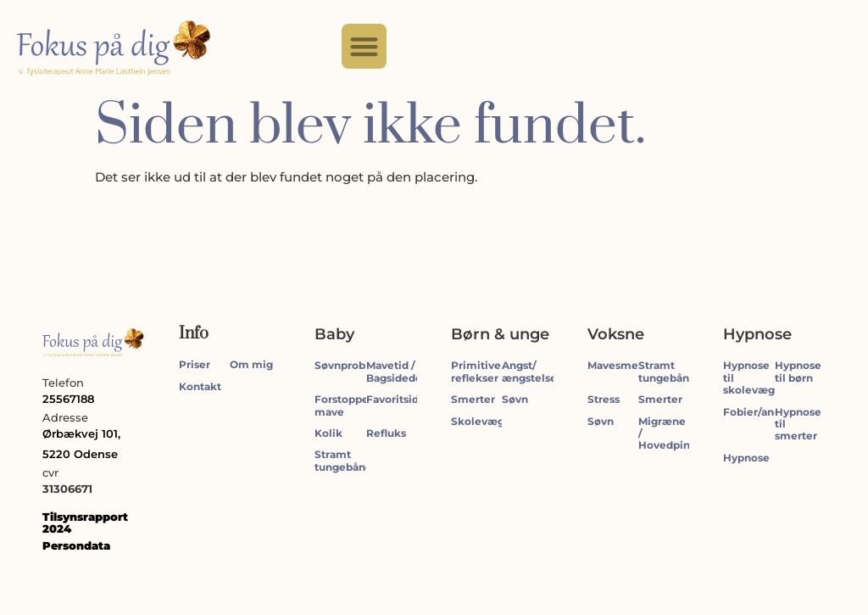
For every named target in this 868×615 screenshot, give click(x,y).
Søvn (515, 399)
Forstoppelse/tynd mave (363, 405)
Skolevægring (488, 421)
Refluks (386, 433)
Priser (195, 364)
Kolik (328, 433)
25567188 (68, 399)
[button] (364, 46)
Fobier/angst (757, 412)
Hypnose (757, 334)
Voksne (616, 334)
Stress (604, 399)
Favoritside (396, 399)
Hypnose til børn (798, 371)
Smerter (473, 399)
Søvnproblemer (356, 365)
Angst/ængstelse (529, 371)
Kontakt (200, 386)
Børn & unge (500, 334)
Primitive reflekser (476, 371)
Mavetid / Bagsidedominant (413, 371)
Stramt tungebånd (343, 460)
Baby (334, 334)
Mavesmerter (623, 365)
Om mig (251, 364)
